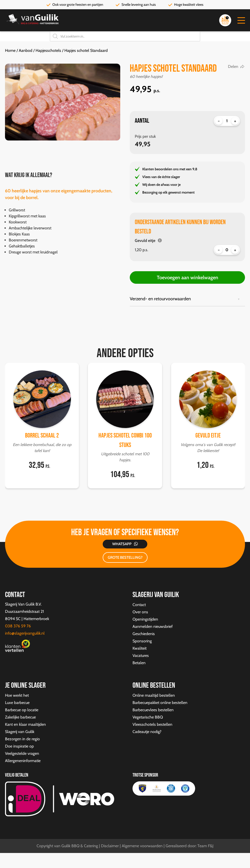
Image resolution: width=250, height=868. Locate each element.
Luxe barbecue (17, 703)
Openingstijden (145, 619)
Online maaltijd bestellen (154, 695)
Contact (139, 605)
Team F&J (205, 846)
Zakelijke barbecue (20, 717)
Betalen (139, 663)
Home (10, 50)
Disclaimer (110, 846)
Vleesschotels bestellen (152, 724)
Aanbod (26, 50)
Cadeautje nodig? (147, 732)
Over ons (140, 612)
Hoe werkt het (17, 695)
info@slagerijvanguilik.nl (25, 633)
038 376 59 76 (18, 626)
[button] (241, 20)
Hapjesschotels (48, 50)
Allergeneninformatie (23, 761)
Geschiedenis (144, 634)
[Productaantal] (227, 121)
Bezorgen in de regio (22, 739)
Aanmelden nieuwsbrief (153, 626)
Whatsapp (122, 544)
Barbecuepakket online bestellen (160, 703)
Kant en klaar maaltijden (25, 724)
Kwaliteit (140, 648)
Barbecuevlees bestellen (153, 710)
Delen (233, 66)
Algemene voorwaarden (142, 846)
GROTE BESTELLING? (125, 557)
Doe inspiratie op (19, 746)
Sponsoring (142, 641)
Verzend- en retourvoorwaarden (160, 299)
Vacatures (141, 656)
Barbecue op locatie (22, 710)
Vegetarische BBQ (148, 717)
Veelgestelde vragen (22, 753)
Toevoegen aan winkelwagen (187, 277)
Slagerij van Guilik (20, 732)
